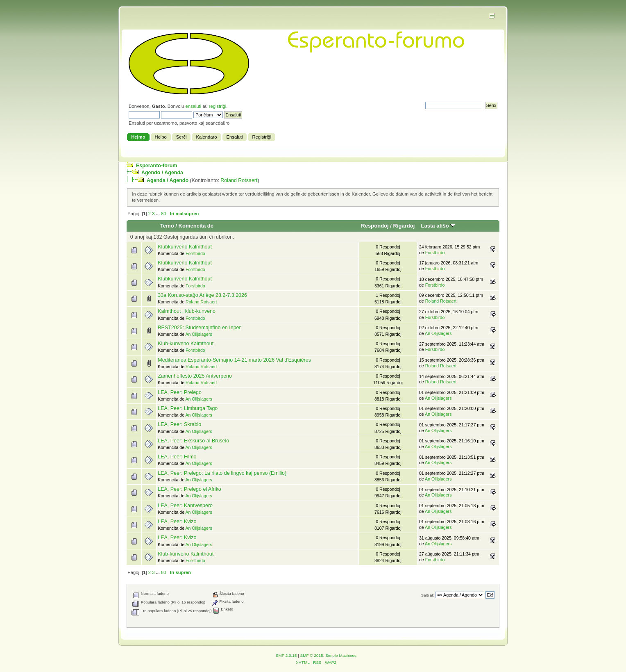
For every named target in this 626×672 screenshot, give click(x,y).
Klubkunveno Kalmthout (185, 247)
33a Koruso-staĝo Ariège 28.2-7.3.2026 (202, 295)
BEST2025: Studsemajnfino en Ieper (199, 328)
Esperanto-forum (156, 166)
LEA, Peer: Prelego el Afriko (189, 489)
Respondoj (375, 226)
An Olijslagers (198, 334)
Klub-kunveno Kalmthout (186, 344)
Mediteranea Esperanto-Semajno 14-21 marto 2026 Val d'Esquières (234, 360)
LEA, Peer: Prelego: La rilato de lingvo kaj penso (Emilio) (222, 473)
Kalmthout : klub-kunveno (187, 311)
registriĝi (218, 106)
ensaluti (193, 106)
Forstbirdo (195, 253)
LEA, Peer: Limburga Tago (188, 408)
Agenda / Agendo (168, 180)
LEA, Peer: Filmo (177, 457)
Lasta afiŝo (438, 226)
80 (163, 214)
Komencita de (196, 226)
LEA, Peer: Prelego (180, 392)
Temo (167, 226)
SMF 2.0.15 (286, 655)
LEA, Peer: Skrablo (179, 424)
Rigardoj (404, 226)
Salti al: (428, 595)
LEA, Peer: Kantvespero (185, 506)
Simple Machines (341, 655)
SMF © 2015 (312, 655)
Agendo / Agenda (162, 173)
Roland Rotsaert (239, 180)
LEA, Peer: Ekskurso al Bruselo (193, 441)
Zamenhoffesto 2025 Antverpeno (195, 376)
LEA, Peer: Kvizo (177, 522)
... (159, 214)
